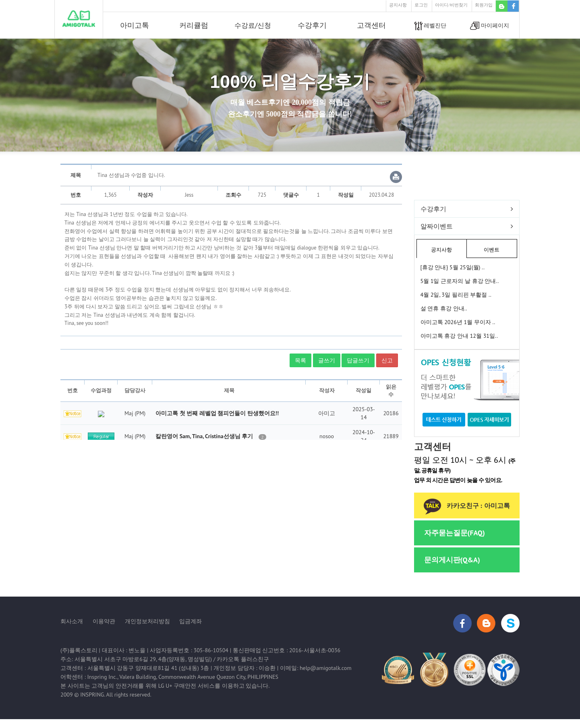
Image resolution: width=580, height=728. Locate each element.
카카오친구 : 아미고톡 (467, 506)
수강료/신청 (253, 25)
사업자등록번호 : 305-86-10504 (189, 650)
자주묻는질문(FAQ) (455, 533)
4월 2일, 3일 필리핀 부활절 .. (456, 295)
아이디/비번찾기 (451, 5)
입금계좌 (191, 621)
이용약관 (104, 621)
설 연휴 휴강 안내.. (444, 308)
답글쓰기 (358, 360)
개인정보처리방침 (147, 621)
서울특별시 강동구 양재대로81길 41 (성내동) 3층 (148, 668)
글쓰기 (327, 360)
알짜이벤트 (437, 226)
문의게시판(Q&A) (452, 560)
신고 (387, 360)
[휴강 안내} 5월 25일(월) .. (453, 267)
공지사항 (398, 5)
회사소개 (72, 621)
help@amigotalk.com (326, 668)
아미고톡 (135, 25)
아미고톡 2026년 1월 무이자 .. (458, 322)
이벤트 (492, 250)
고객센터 (371, 25)
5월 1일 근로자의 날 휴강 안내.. (460, 281)
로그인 (421, 5)
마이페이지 (490, 26)
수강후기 (312, 25)
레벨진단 (431, 26)
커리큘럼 (194, 25)
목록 (300, 360)
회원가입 (484, 5)
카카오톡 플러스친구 (243, 659)
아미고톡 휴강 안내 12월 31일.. (459, 336)
